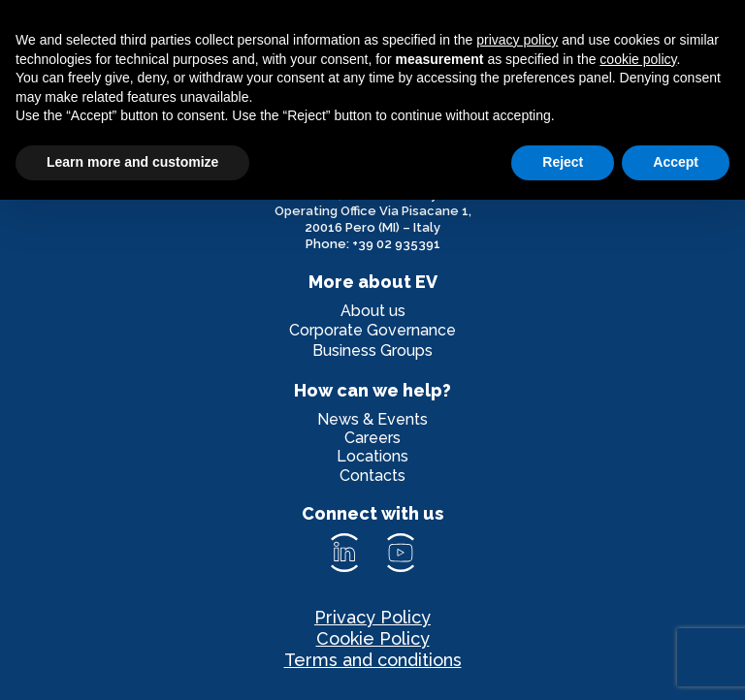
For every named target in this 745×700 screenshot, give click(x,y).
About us (373, 311)
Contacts (372, 476)
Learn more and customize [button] (132, 162)
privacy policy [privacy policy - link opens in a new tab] (517, 40)
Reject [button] (563, 162)
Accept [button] (676, 162)
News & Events (372, 419)
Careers (372, 438)
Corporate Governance (372, 330)
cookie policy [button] (638, 59)
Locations (372, 456)
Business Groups (372, 350)
